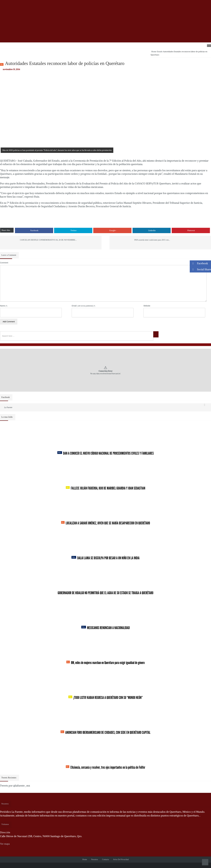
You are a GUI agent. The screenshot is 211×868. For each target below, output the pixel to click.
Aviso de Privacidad (121, 859)
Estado (160, 52)
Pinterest (191, 230)
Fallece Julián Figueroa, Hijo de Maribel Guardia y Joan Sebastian (106, 488)
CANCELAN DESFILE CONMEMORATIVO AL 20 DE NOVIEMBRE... (48, 240)
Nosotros (95, 859)
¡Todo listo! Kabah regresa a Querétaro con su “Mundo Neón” (105, 698)
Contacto (106, 859)
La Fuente (8, 407)
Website (147, 306)
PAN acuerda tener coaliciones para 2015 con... (152, 240)
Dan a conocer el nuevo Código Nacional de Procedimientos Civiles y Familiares (106, 453)
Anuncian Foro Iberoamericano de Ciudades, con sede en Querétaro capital (105, 732)
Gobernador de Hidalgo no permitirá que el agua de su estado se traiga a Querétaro (105, 593)
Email (83, 306)
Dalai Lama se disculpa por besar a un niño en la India (105, 558)
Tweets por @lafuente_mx (15, 786)
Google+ (113, 230)
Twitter (74, 230)
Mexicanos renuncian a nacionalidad (105, 628)
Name (4, 306)
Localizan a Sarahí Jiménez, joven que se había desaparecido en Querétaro (106, 523)
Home (154, 52)
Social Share (200, 269)
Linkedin (152, 230)
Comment (4, 263)
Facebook (34, 230)
